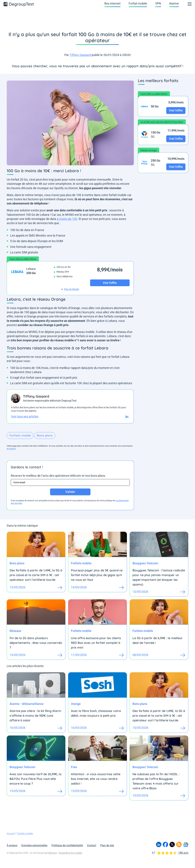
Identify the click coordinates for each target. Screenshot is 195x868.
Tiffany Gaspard (80, 55)
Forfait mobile (138, 3)
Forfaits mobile (20, 435)
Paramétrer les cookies (70, 853)
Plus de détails (72, 289)
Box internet (112, 3)
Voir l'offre (176, 110)
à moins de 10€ (67, 219)
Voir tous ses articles (25, 416)
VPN (158, 3)
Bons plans (45, 435)
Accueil (11, 833)
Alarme (174, 3)
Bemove (53, 853)
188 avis (183, 853)
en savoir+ (11, 449)
